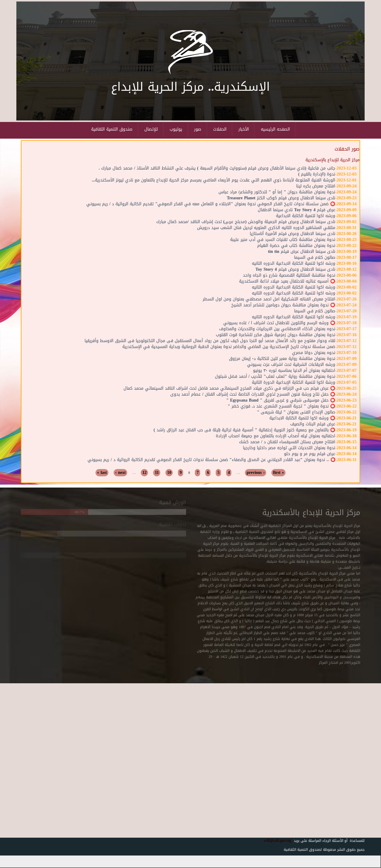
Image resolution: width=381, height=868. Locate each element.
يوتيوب (176, 129)
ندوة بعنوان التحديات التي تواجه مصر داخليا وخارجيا (289, 448)
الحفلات (220, 129)
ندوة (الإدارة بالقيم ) (317, 174)
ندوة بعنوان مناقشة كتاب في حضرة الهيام (296, 246)
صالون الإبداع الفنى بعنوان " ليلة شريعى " (296, 412)
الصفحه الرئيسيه (275, 129)
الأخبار (244, 129)
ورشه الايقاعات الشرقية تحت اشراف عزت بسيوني (291, 365)
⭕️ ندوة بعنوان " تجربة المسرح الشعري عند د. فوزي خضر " (281, 406)
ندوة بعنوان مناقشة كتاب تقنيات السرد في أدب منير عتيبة (283, 240)
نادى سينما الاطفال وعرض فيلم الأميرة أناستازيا (292, 234)
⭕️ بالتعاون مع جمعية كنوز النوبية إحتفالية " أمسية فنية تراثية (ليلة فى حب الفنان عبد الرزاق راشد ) (244, 430)
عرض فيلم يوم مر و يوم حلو (310, 454)
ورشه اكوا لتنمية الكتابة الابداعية (306, 216)
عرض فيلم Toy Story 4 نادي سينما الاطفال (296, 210)
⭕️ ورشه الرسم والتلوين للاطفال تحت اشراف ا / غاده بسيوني (279, 323)
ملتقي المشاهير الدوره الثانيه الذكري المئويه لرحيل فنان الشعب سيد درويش (266, 228)
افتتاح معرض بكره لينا (316, 186)
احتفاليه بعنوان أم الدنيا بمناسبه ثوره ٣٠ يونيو (294, 370)
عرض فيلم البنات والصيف (313, 424)
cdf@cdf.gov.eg (275, 840)
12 (144, 473)
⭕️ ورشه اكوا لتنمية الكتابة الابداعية (302, 418)
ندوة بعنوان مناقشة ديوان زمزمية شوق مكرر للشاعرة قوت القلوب (275, 335)
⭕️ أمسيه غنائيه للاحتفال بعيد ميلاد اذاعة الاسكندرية (287, 281)
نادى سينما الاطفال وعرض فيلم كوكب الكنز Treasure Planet (281, 198)
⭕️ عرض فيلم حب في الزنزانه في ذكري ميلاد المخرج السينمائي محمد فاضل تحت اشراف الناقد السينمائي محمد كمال (229, 388)
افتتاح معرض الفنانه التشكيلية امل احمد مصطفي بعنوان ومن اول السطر (269, 299)
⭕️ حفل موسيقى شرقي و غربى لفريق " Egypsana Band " (281, 400)
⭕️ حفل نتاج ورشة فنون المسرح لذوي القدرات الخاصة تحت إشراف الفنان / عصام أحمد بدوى (253, 394)
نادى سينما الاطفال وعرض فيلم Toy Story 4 (295, 269)
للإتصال (151, 129)
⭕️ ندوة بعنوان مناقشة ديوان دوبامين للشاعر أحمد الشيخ (283, 305)
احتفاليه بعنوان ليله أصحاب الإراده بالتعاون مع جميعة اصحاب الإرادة (275, 436)
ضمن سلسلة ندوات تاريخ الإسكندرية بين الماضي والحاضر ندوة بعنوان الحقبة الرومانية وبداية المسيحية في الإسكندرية (229, 347)
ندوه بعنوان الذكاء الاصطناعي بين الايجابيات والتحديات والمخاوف (277, 329)
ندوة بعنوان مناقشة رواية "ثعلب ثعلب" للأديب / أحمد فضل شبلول (275, 376)
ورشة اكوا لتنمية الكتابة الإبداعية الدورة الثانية (293, 382)
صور (198, 129)
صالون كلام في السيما (315, 257)
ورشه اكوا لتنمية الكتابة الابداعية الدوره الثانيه (293, 263)
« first (278, 473)
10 (169, 473)
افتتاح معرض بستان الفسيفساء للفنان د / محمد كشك (287, 442)
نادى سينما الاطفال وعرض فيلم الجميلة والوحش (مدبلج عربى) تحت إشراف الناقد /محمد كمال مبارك (246, 222)
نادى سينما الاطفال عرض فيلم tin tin (302, 252)
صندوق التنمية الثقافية (112, 129)
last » (102, 473)
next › (120, 473)
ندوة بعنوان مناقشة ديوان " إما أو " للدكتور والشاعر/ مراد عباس (277, 192)
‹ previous (256, 473)
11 (157, 473)
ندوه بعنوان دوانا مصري (314, 353)
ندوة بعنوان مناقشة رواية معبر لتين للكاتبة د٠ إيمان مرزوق (282, 359)
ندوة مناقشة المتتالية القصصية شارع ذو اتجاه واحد (289, 275)
